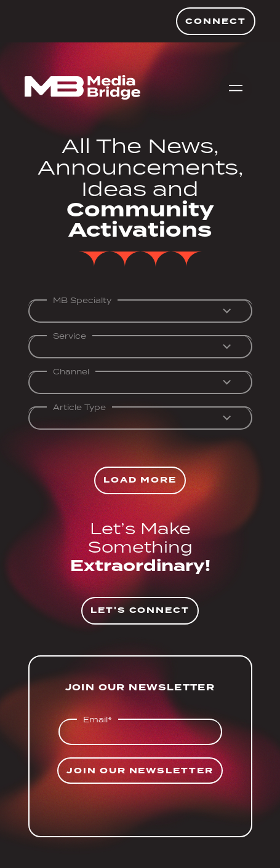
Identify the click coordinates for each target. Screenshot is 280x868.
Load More (140, 480)
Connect (216, 21)
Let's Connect (140, 610)
